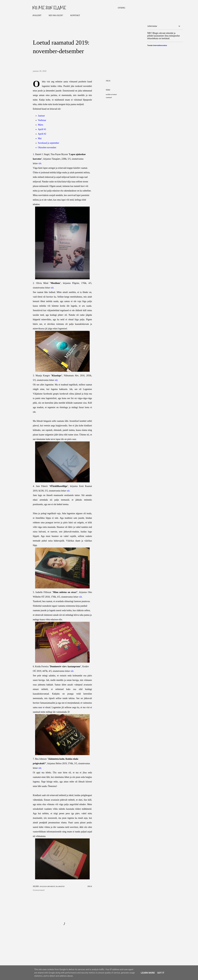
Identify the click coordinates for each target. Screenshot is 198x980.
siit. (40, 163)
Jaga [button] (108, 81)
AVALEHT (37, 15)
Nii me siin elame (49, 8)
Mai (40, 138)
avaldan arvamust (111, 94)
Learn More (148, 973)
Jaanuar (41, 116)
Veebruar (42, 120)
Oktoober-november (47, 147)
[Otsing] (122, 8)
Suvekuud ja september (48, 143)
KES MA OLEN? (56, 15)
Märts (41, 125)
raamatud (109, 97)
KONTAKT (75, 15)
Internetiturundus (160, 45)
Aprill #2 (42, 134)
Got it (161, 973)
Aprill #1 (42, 129)
